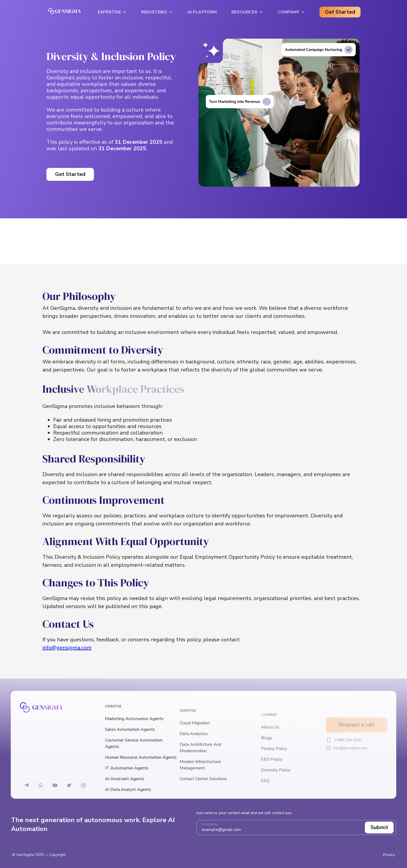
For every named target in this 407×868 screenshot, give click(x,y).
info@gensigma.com (67, 648)
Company (288, 12)
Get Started (340, 12)
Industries (154, 12)
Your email (210, 825)
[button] (112, 12)
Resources (244, 12)
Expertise (109, 12)
